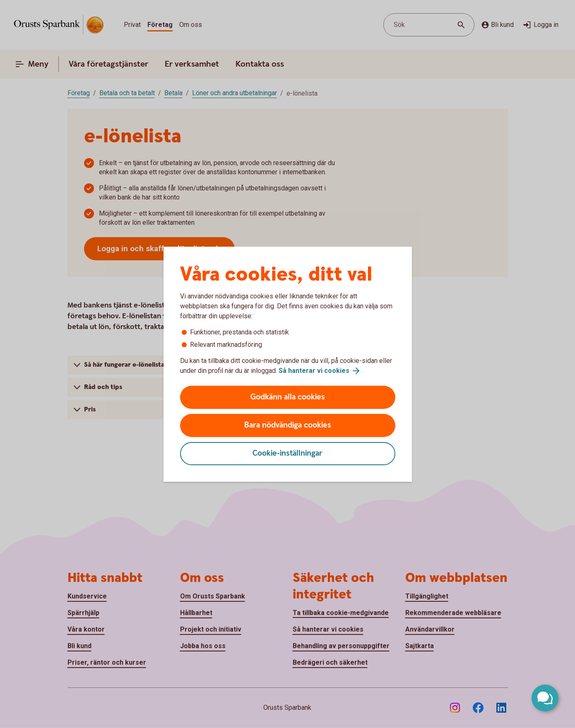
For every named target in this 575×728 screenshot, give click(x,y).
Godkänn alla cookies (288, 397)
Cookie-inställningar (287, 453)
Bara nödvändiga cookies (288, 425)
